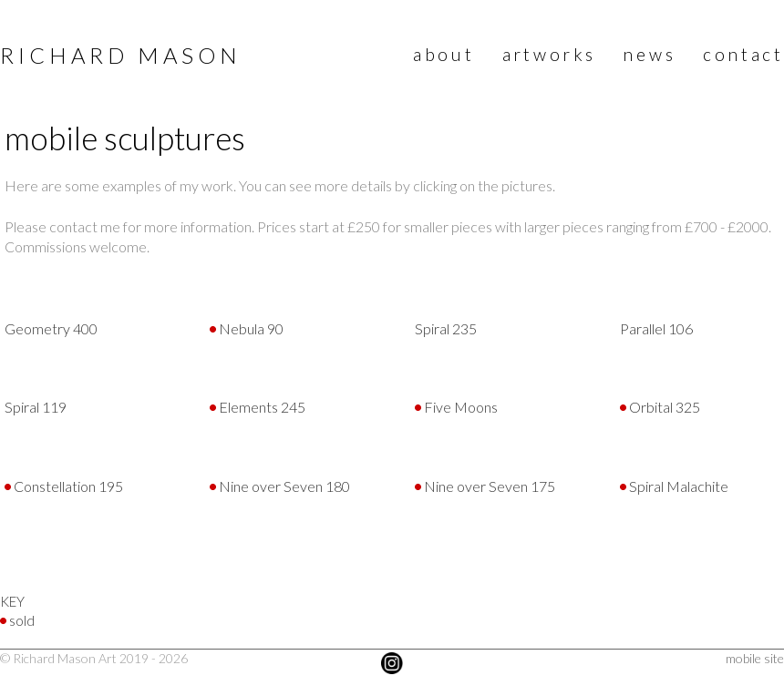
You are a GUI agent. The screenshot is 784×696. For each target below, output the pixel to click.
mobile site (755, 658)
